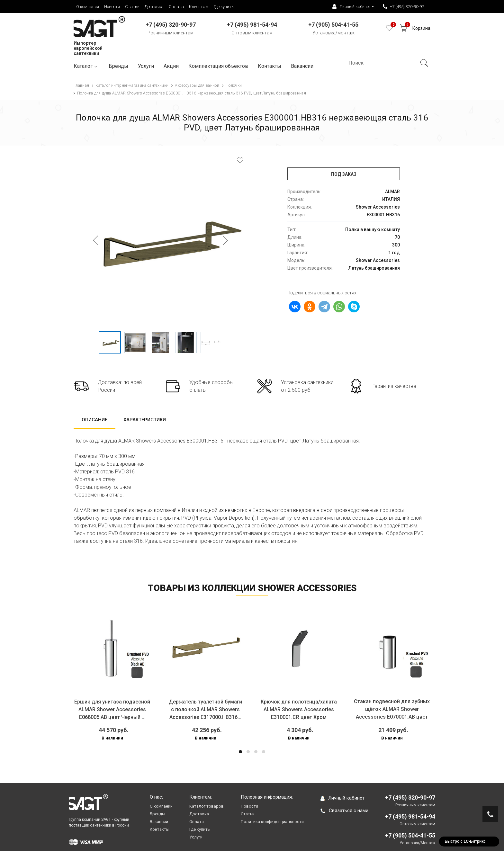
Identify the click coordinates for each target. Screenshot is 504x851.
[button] (240, 752)
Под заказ (344, 174)
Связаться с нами (344, 811)
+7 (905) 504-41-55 (410, 835)
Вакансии (159, 822)
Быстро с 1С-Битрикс (465, 841)
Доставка (154, 7)
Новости (112, 7)
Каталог (86, 66)
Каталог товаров (207, 806)
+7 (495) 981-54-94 (410, 816)
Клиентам (199, 7)
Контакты (270, 66)
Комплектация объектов (218, 66)
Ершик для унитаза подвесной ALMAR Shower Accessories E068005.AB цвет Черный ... (112, 709)
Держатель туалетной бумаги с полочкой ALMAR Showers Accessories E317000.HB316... (205, 709)
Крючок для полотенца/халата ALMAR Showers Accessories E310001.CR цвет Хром (299, 709)
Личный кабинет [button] (352, 7)
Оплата (176, 7)
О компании (88, 7)
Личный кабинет (342, 798)
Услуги (146, 66)
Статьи (132, 7)
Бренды (118, 66)
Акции (171, 66)
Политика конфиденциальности (272, 822)
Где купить (224, 7)
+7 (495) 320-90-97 (403, 7)
